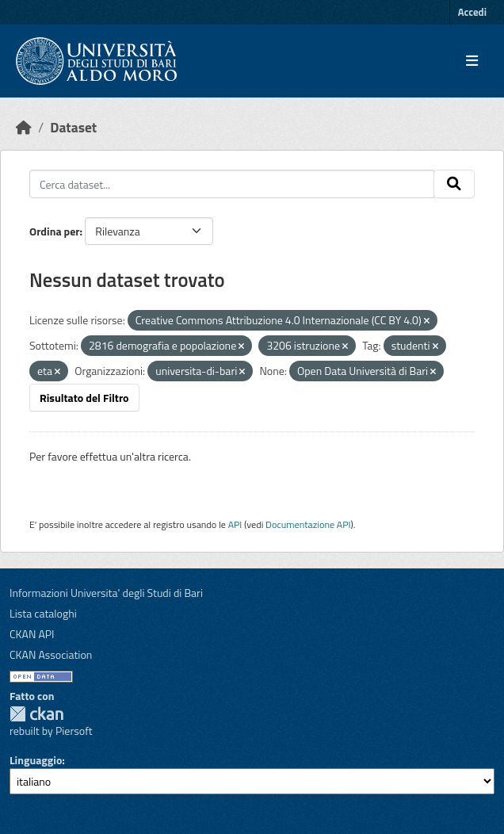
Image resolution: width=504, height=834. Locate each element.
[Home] (24, 127)
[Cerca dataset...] (232, 184)
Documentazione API (308, 524)
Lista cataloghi (43, 613)
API (235, 524)
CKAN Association (51, 654)
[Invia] (454, 184)
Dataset (73, 127)
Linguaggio (36, 760)
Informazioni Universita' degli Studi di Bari (106, 593)
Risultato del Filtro (84, 398)
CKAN (36, 714)
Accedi (472, 12)
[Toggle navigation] (472, 61)
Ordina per (55, 231)
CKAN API (32, 634)
